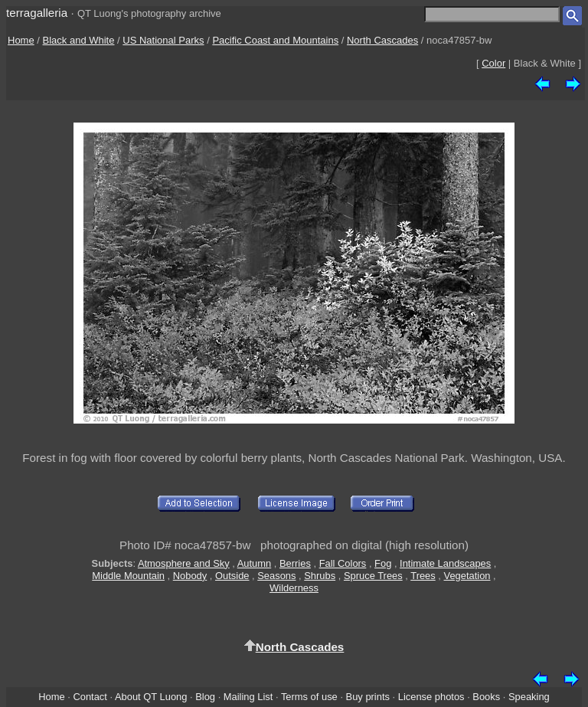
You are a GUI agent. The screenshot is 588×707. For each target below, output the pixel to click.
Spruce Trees (373, 576)
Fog (383, 563)
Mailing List (248, 697)
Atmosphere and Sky (184, 563)
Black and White (79, 40)
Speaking (529, 697)
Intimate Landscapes (445, 563)
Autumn (254, 563)
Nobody (190, 576)
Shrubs (320, 576)
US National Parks (163, 40)
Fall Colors (343, 563)
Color (493, 63)
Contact (90, 697)
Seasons (276, 576)
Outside (232, 576)
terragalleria (37, 13)
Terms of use (309, 697)
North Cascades (382, 40)
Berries (295, 563)
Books (486, 697)
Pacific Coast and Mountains (275, 40)
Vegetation (467, 576)
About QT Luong (151, 697)
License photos (431, 697)
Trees (423, 576)
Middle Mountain (128, 576)
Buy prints (368, 697)
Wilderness (294, 588)
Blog (205, 697)
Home (21, 40)
